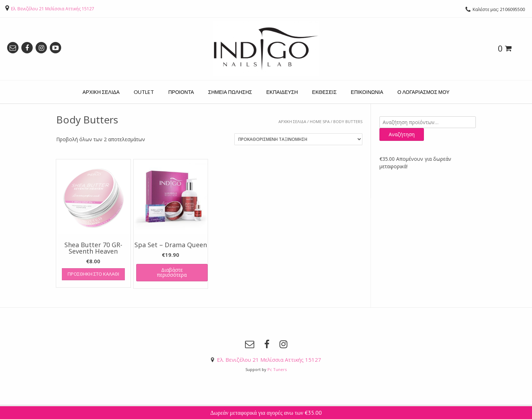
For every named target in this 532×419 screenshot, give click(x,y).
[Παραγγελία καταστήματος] (298, 139)
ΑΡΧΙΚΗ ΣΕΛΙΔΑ (101, 92)
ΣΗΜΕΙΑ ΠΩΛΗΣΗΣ (230, 92)
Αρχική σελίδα (292, 121)
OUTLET (144, 92)
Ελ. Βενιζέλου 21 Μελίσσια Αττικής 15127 (53, 9)
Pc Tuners (277, 369)
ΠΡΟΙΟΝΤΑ (181, 92)
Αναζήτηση (402, 134)
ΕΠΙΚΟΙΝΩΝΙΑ (367, 92)
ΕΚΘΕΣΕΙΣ (324, 92)
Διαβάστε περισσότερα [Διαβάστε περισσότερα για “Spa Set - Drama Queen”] (172, 272)
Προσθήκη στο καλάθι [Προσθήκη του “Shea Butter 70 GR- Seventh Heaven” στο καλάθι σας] (93, 274)
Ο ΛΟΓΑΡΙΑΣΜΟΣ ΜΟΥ (424, 92)
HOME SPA (320, 121)
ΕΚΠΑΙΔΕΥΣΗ (282, 92)
